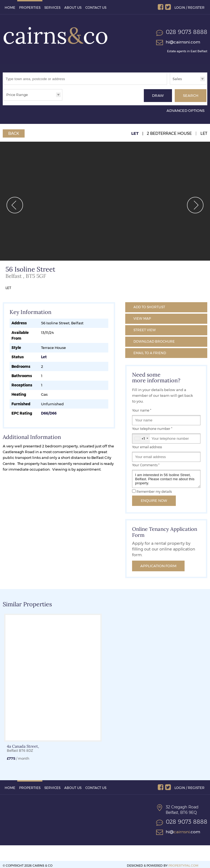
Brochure (154, 339)
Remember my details (154, 489)
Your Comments (146, 463)
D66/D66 (49, 411)
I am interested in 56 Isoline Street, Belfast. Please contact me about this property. (166, 476)
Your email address (147, 444)
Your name (142, 408)
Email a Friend (150, 350)
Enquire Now (154, 498)
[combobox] (141, 436)
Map (142, 316)
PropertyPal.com (183, 863)
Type (170, 84)
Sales (177, 79)
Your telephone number (152, 426)
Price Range (17, 95)
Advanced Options (186, 108)
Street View (145, 327)
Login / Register (189, 8)
